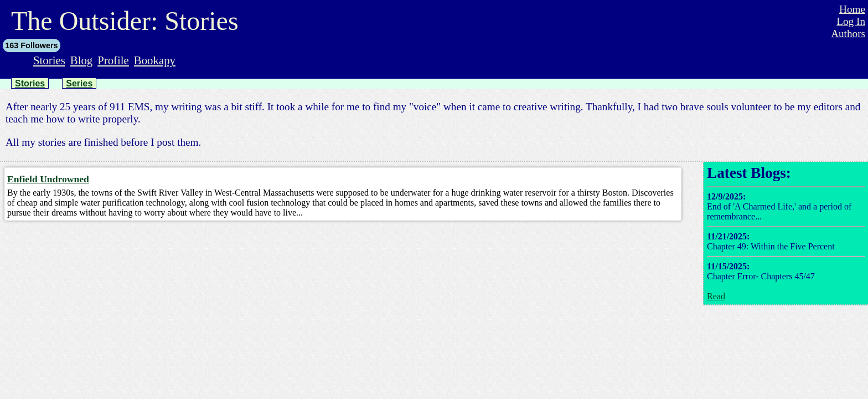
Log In (851, 21)
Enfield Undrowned (48, 179)
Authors (848, 34)
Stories (49, 60)
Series (79, 83)
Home (852, 9)
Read (716, 296)
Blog (81, 60)
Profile (113, 60)
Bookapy (155, 60)
